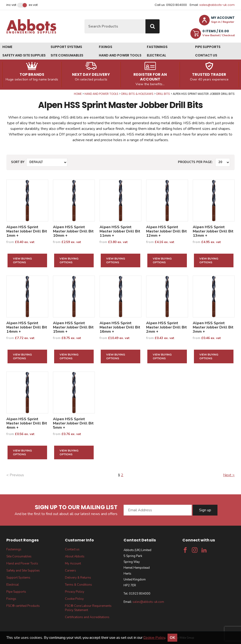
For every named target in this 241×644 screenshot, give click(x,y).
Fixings (106, 47)
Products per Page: (195, 162)
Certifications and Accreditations (87, 617)
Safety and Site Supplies (24, 55)
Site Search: (85, 19)
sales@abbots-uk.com (217, 5)
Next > (229, 475)
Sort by (18, 162)
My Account (73, 564)
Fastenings (157, 47)
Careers (70, 571)
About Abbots (75, 556)
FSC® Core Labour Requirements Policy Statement (88, 608)
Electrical (157, 55)
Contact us (206, 55)
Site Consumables (67, 55)
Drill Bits (163, 94)
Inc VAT (11, 5)
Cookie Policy (74, 599)
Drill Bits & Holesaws (137, 94)
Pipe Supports (208, 47)
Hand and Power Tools (120, 55)
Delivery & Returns (78, 578)
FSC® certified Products (23, 606)
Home (7, 47)
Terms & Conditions (78, 585)
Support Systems (66, 47)
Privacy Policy (75, 592)
